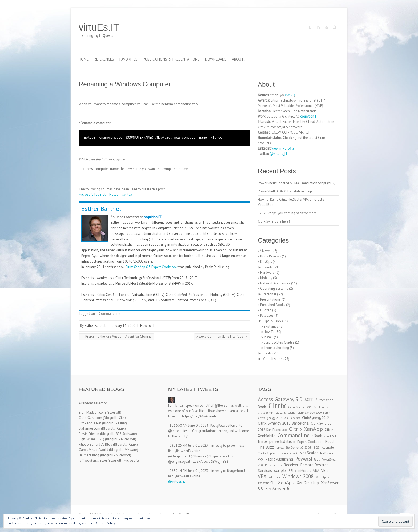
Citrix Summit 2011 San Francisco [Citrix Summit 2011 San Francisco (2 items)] (309, 407)
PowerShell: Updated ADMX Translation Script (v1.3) (297, 183)
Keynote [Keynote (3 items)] (328, 447)
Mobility (266, 278)
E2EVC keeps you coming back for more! (288, 213)
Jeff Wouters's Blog (93, 460)
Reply (214, 426)
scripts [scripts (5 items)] (280, 470)
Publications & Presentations (171, 59)
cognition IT (152, 217)
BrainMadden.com (92, 412)
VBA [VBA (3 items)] (316, 471)
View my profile (283, 148)
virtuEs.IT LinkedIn (318, 27)
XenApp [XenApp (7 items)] (286, 482)
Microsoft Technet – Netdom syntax (105, 194)
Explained (271, 326)
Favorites (128, 59)
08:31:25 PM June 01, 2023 (189, 446)
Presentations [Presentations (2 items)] (273, 465)
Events (268, 267)
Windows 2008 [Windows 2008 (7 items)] (298, 476)
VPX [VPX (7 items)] (262, 476)
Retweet (224, 426)
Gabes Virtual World (93, 450)
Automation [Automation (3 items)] (325, 400)
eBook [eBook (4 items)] (317, 436)
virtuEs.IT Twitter (310, 27)
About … (240, 59)
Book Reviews (271, 256)
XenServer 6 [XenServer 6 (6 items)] (277, 488)
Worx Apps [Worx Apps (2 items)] (322, 477)
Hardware (267, 273)
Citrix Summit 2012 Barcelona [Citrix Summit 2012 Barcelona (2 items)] (276, 413)
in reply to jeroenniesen (229, 446)
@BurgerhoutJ (179, 456)
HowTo (146, 326)
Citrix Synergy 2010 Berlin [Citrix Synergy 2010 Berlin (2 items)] (314, 413)
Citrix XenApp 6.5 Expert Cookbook (151, 267)
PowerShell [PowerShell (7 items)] (307, 459)
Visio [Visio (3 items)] (325, 471)
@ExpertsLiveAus (220, 456)
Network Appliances (275, 283)
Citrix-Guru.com (90, 418)
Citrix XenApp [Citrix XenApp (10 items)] (306, 429)
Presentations (270, 299)
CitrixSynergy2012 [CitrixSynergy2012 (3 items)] (315, 418)
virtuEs (290, 95)
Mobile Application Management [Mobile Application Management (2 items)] (278, 453)
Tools (267, 353)
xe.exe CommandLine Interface (222, 336)
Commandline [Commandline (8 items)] (294, 435)
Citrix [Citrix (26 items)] (277, 405)
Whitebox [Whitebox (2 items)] (274, 477)
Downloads (216, 59)
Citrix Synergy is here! (274, 221)
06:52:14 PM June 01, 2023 (189, 471)
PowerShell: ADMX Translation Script (285, 191)
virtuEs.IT (99, 27)
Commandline (110, 314)
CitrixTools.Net (90, 423)
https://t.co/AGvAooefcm (201, 416)
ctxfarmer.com (89, 428)
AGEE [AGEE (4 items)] (309, 400)
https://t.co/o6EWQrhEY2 (210, 462)
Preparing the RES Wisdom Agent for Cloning (116, 336)
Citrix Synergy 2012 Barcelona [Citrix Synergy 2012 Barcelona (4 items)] (283, 423)
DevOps (266, 262)
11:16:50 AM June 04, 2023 (189, 426)
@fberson (222, 406)
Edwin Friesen (89, 434)
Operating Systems (274, 289)
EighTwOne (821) (91, 439)
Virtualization (273, 359)
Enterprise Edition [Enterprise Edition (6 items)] (276, 441)
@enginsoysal (179, 462)
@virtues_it (177, 481)
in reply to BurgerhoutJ (228, 471)
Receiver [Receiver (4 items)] (291, 465)
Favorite (236, 426)
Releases (267, 315)
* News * (266, 251)
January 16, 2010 (123, 326)
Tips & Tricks (273, 321)
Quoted (266, 310)
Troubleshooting (276, 348)
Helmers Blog (89, 455)
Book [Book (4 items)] (262, 407)
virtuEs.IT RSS (326, 27)
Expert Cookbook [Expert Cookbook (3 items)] (310, 442)
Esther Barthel (101, 209)
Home (84, 59)
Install (268, 337)
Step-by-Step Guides (279, 342)
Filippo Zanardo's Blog (95, 444)
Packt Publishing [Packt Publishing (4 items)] (279, 459)
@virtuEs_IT (279, 154)
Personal (270, 294)
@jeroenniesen (180, 431)
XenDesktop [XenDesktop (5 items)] (308, 483)
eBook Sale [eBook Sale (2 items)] (331, 436)
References (104, 59)
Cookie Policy (105, 523)
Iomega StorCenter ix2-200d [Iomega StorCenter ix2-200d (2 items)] (293, 448)
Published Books (273, 305)
